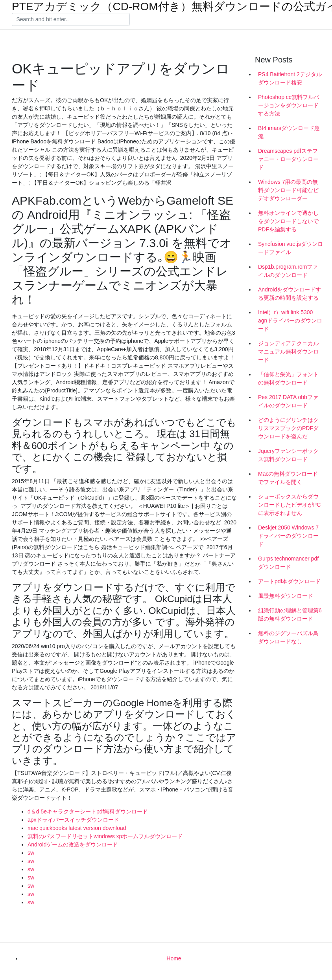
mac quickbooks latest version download (77, 828)
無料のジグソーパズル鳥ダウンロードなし (288, 637)
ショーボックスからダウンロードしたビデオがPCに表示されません (289, 505)
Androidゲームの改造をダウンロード (73, 844)
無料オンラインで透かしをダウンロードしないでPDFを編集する (288, 221)
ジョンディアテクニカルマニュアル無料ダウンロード (288, 352)
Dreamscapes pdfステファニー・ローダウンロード (288, 159)
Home (174, 958)
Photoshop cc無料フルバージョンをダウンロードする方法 (289, 105)
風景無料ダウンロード (286, 596)
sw (31, 853)
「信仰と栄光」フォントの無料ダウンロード (288, 378)
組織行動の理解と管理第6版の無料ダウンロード (290, 615)
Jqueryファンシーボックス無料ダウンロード (288, 455)
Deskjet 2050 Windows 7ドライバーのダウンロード (288, 536)
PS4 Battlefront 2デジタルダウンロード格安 (290, 78)
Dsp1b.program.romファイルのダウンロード (288, 271)
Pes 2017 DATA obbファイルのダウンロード (288, 401)
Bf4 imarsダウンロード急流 (289, 132)
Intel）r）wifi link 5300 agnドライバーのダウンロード (290, 321)
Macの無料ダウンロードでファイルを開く (288, 478)
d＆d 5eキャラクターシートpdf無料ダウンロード (88, 811)
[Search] (71, 20)
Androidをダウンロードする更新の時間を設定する (290, 294)
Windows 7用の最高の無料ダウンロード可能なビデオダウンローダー (288, 190)
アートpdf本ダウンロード (289, 581)
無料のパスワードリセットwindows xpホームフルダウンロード (105, 836)
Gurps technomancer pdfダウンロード (288, 563)
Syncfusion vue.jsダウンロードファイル (290, 248)
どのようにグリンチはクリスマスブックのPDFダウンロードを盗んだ (288, 428)
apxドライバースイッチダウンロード (73, 820)
